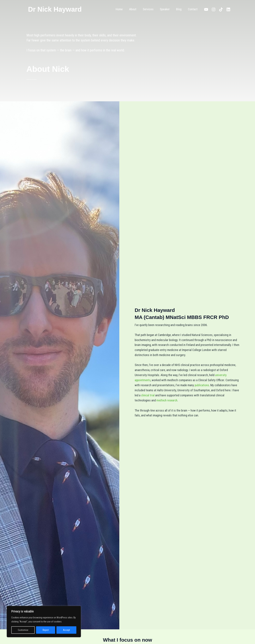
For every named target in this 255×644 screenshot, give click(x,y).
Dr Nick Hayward (55, 9)
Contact (193, 9)
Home (121, 9)
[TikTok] (221, 9)
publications (202, 385)
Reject (46, 630)
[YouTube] (206, 9)
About (134, 9)
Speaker (166, 9)
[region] (44, 622)
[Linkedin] (228, 9)
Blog (179, 9)
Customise (23, 630)
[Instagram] (214, 9)
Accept (66, 630)
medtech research (168, 400)
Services (149, 9)
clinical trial (148, 395)
